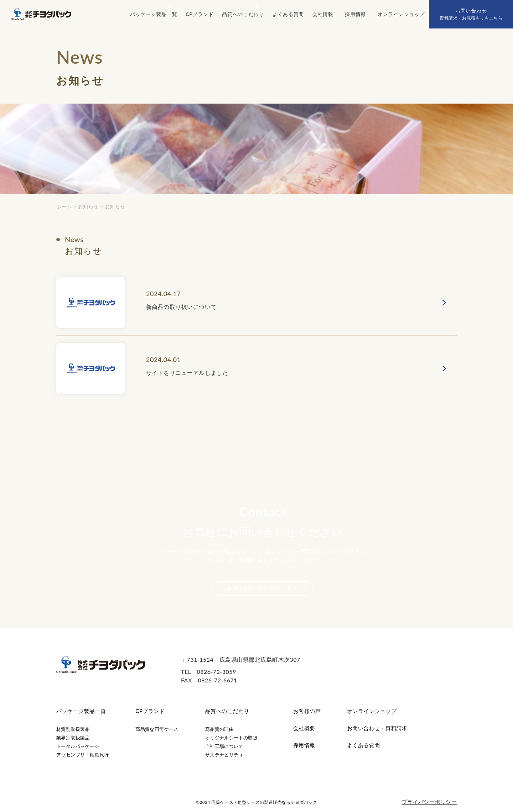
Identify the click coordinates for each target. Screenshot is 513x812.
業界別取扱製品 (73, 738)
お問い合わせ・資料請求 (377, 728)
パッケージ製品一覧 (81, 711)
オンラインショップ (372, 711)
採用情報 (304, 745)
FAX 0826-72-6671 (209, 680)
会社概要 (304, 728)
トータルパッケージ (78, 746)
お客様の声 (307, 711)
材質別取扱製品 (73, 729)
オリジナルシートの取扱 (231, 738)
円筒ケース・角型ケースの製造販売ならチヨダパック (264, 802)
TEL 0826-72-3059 (209, 672)
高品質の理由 (219, 729)
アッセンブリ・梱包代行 (82, 755)
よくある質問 (364, 745)
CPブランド (150, 711)
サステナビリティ (224, 755)
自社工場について (224, 746)
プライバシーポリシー (429, 802)
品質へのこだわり (227, 711)
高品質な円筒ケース (157, 729)
